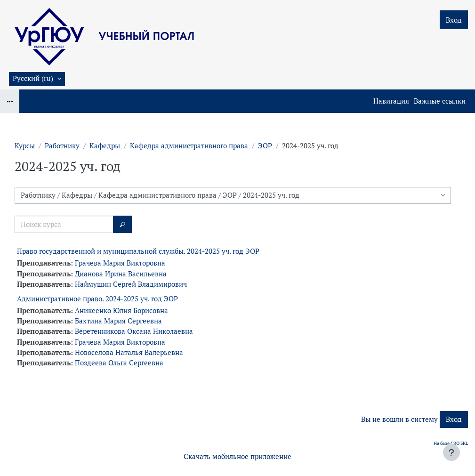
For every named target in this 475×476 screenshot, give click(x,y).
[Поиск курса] (64, 224)
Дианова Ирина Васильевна (121, 274)
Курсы (25, 146)
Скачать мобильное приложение (237, 456)
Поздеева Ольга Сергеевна (119, 363)
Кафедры (105, 146)
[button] (37, 79)
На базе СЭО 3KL (451, 443)
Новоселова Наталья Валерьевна (129, 352)
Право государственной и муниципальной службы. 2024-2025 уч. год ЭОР (138, 251)
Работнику (62, 146)
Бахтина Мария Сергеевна (118, 321)
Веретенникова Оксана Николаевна (134, 331)
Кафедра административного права (189, 146)
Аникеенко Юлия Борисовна (121, 311)
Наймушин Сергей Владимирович (131, 284)
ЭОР (265, 146)
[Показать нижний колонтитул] (451, 452)
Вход (454, 20)
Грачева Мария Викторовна (120, 263)
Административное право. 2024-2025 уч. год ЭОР (97, 299)
